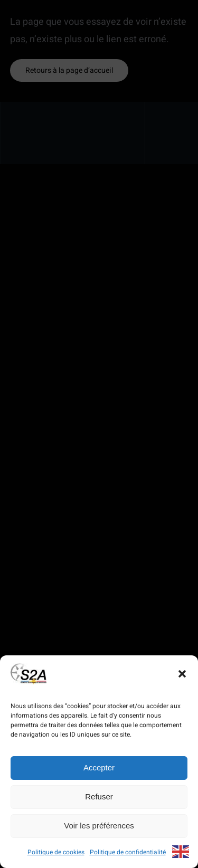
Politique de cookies (56, 852)
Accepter (99, 767)
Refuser (99, 797)
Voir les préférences (99, 826)
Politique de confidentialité (128, 852)
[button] (182, 674)
